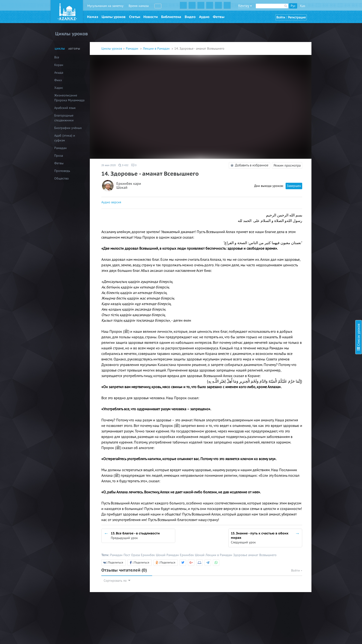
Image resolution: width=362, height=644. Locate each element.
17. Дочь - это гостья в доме (320, 142)
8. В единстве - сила (314, 76)
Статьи (135, 17)
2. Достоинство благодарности (322, 29)
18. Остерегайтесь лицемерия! (322, 148)
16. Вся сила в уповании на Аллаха (325, 136)
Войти (281, 17)
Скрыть (353, 9)
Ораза (136, 555)
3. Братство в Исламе (315, 36)
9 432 (123, 165)
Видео (190, 17)
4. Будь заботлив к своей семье (323, 42)
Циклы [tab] (60, 49)
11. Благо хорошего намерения (322, 95)
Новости (151, 17)
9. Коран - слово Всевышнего (321, 83)
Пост (127, 555)
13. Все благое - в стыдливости (322, 108)
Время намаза (139, 6)
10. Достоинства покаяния (319, 89)
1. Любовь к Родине (314, 23)
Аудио (204, 17)
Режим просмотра (287, 165)
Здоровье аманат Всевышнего (255, 555)
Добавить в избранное (249, 165)
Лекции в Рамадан (157, 49)
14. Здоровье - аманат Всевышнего (325, 116)
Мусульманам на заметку (105, 6)
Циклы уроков (114, 17)
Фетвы (219, 17)
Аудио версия (111, 202)
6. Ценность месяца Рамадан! (321, 59)
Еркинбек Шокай (154, 555)
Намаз (93, 17)
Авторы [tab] (74, 49)
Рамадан (133, 49)
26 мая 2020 (109, 165)
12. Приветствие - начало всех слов (325, 101)
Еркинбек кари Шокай (129, 186)
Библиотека (171, 17)
